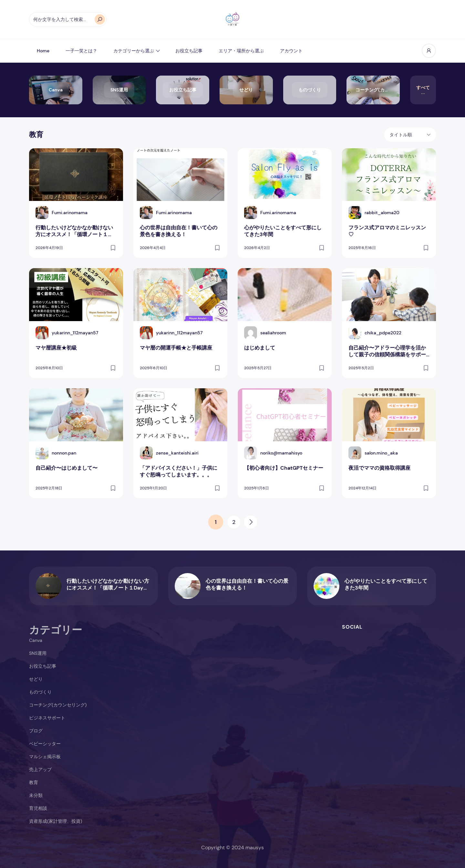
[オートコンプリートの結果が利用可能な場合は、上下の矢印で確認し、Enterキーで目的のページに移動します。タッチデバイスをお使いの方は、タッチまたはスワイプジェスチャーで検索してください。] (68, 19)
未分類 (36, 795)
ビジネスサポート (47, 718)
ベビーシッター (45, 744)
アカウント (291, 51)
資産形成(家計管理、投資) (56, 821)
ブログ (36, 731)
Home (43, 51)
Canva (36, 640)
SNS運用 (38, 653)
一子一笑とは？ (81, 51)
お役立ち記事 (189, 51)
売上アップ (40, 769)
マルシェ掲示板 (45, 757)
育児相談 (38, 808)
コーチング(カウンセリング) (58, 705)
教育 (34, 782)
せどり (36, 679)
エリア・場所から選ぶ (241, 51)
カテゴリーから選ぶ (134, 51)
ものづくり (40, 692)
